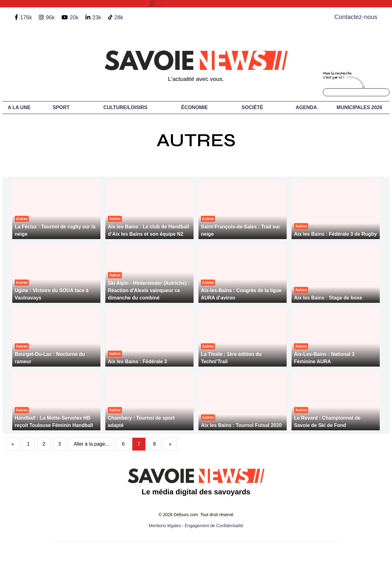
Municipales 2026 (359, 107)
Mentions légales (165, 526)
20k (74, 17)
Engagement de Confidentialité (214, 526)
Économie (194, 107)
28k (119, 17)
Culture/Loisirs (125, 107)
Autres (196, 140)
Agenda (306, 107)
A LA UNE (19, 107)
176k (26, 17)
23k (97, 17)
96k (50, 17)
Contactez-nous (356, 17)
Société (252, 107)
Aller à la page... (92, 444)
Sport (61, 107)
